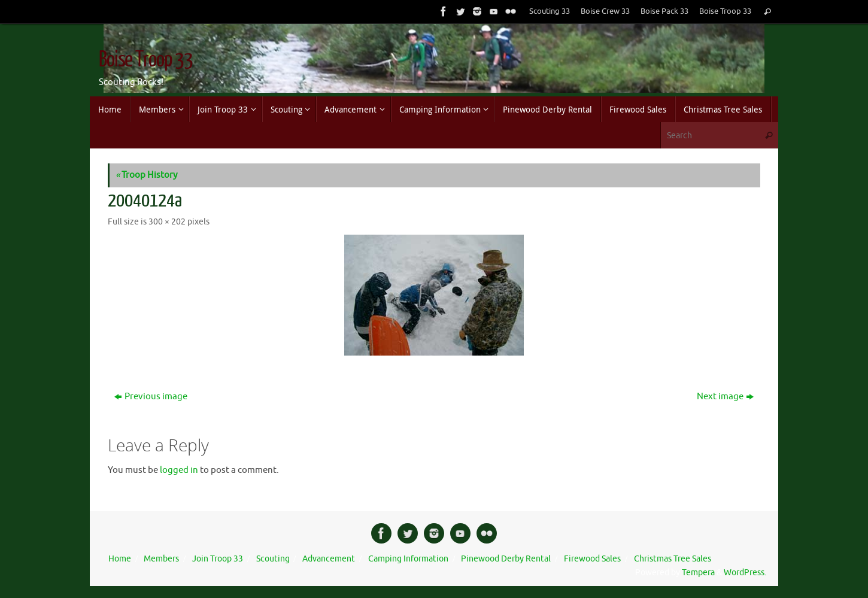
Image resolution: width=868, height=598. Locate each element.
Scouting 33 (550, 11)
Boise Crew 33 (605, 11)
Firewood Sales (592, 559)
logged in (179, 470)
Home (120, 559)
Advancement (329, 559)
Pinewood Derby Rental (506, 559)
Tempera (698, 573)
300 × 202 (167, 222)
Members (161, 559)
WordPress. (745, 573)
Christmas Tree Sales (673, 559)
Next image (725, 397)
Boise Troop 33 (725, 11)
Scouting (273, 559)
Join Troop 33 (218, 559)
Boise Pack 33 (664, 11)
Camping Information (408, 559)
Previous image (151, 397)
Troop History (146, 175)
